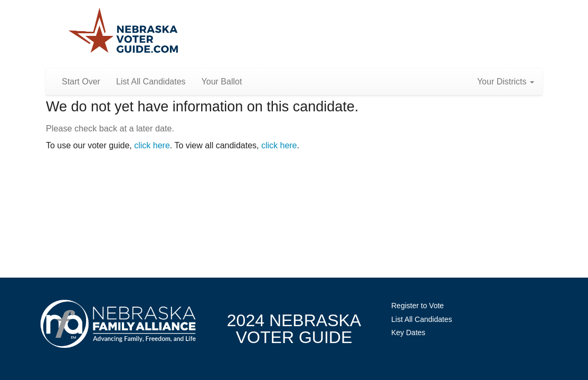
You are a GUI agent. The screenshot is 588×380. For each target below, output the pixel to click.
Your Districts (506, 82)
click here (152, 145)
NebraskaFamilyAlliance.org (118, 324)
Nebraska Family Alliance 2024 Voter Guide (123, 31)
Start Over (81, 82)
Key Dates (408, 332)
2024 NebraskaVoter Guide (294, 329)
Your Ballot (222, 82)
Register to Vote (418, 306)
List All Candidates (151, 82)
